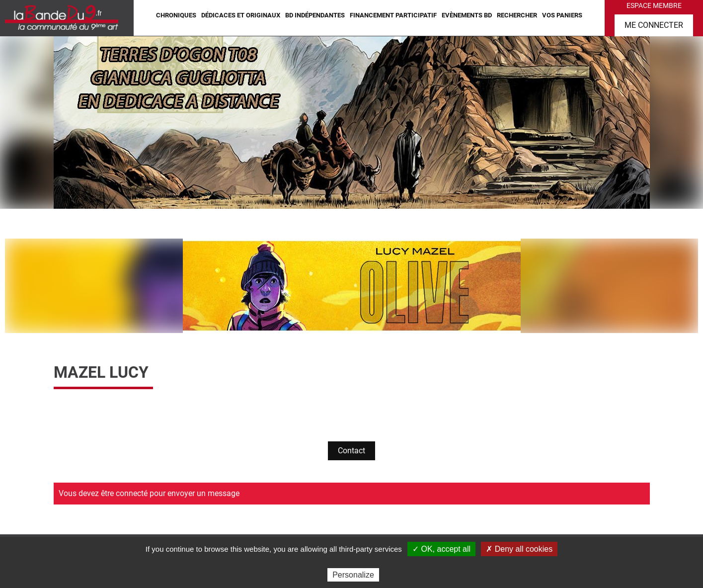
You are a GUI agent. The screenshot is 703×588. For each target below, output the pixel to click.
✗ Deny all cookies (519, 549)
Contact (351, 451)
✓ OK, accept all (441, 549)
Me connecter (654, 25)
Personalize (353, 575)
